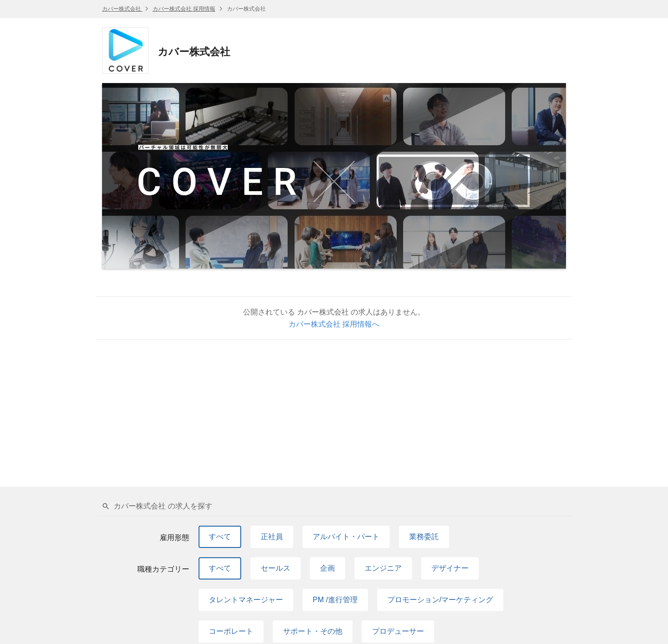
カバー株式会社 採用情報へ (334, 324)
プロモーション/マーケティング (440, 600)
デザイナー (450, 568)
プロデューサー (398, 631)
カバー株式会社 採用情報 (184, 9)
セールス (276, 568)
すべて (220, 537)
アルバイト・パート (346, 537)
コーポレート (231, 631)
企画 (328, 568)
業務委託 (424, 537)
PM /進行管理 (335, 600)
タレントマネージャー (246, 600)
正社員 (272, 537)
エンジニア (383, 568)
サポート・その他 (313, 631)
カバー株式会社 (122, 9)
